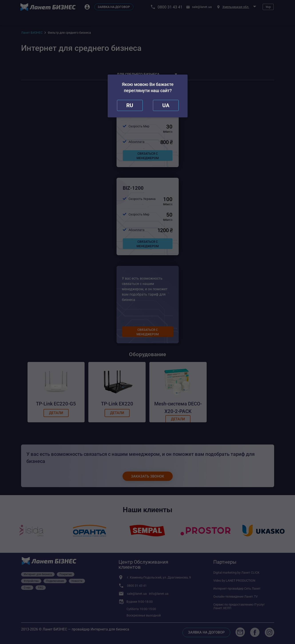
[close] (130, 105)
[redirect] (166, 105)
